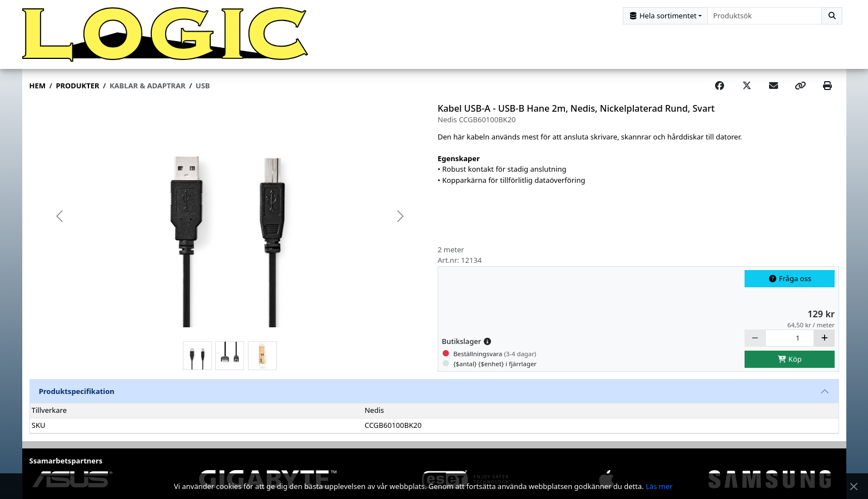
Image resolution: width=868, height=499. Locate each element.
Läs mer (659, 486)
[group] (230, 216)
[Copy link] (800, 86)
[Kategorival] (665, 16)
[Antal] (790, 338)
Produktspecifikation (77, 391)
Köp (790, 359)
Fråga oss (790, 278)
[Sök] (832, 16)
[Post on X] (747, 86)
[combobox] (765, 16)
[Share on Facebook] (720, 86)
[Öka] (824, 338)
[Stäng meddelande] (854, 486)
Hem (38, 86)
